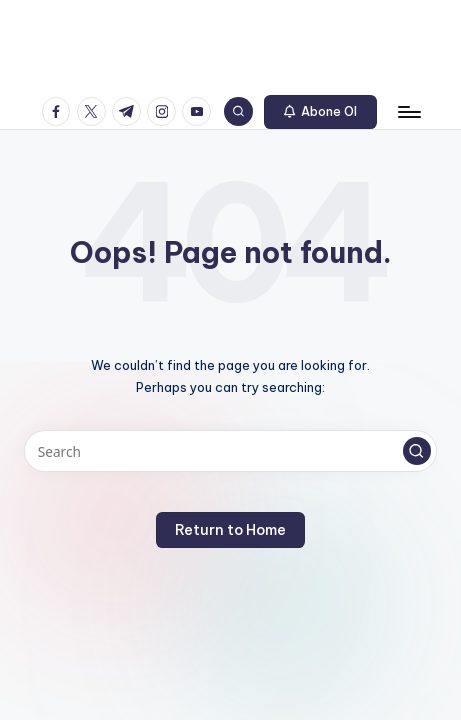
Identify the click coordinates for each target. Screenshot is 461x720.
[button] (321, 112)
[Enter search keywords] (230, 451)
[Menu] (408, 111)
